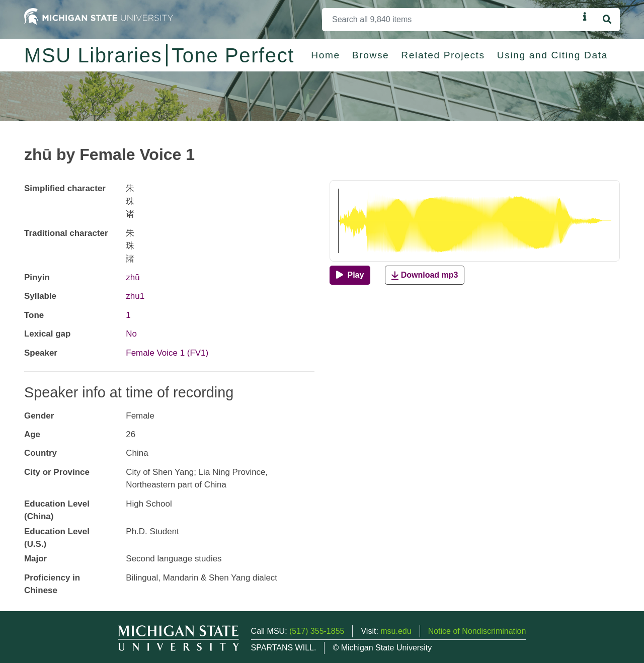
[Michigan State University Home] (99, 16)
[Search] (451, 20)
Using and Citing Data (552, 55)
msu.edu (396, 631)
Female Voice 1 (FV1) (167, 353)
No (131, 334)
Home (326, 55)
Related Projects (443, 55)
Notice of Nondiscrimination (477, 631)
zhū (133, 277)
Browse (371, 55)
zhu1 (135, 296)
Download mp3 (425, 275)
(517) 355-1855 (317, 631)
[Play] (350, 275)
